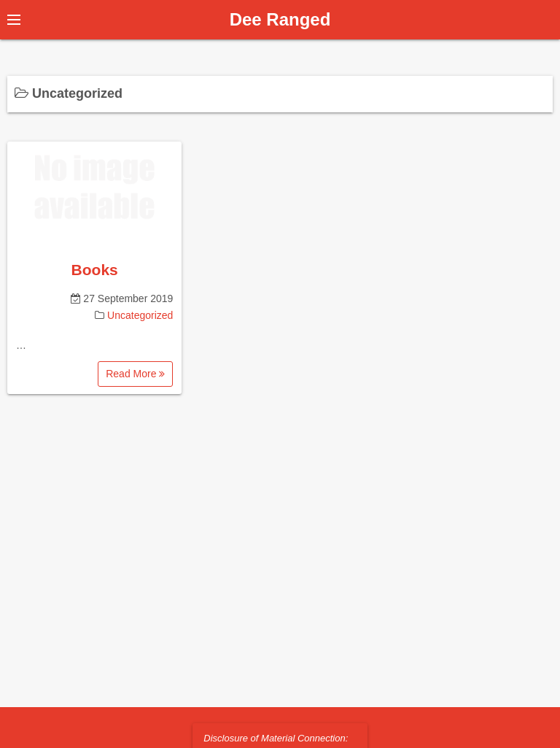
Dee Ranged (280, 19)
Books (95, 270)
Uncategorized (140, 315)
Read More (135, 374)
